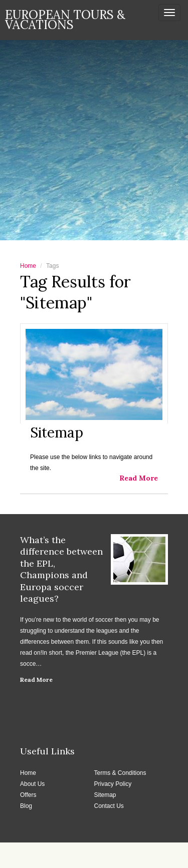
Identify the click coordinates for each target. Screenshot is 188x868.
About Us (32, 784)
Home (28, 266)
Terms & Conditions (120, 773)
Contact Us (109, 806)
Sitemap (105, 795)
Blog (26, 806)
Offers (28, 795)
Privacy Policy (113, 784)
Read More (36, 680)
